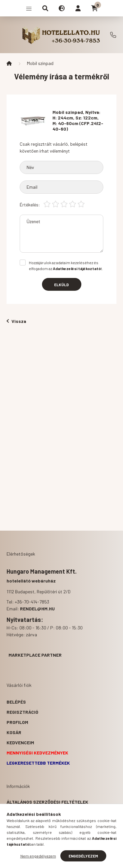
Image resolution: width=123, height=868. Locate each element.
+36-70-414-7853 (113, 35)
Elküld (61, 285)
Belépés (16, 702)
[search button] (45, 8)
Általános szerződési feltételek (47, 802)
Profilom (17, 722)
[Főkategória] (9, 63)
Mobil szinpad (40, 63)
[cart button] (94, 8)
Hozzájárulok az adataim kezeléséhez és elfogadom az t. (66, 265)
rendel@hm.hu (37, 609)
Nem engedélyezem (38, 856)
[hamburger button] (29, 8)
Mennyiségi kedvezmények (37, 753)
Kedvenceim (20, 742)
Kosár (14, 732)
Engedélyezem (83, 856)
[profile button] (78, 8)
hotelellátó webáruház (31, 581)
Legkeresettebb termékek (38, 763)
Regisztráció (22, 712)
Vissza (16, 321)
